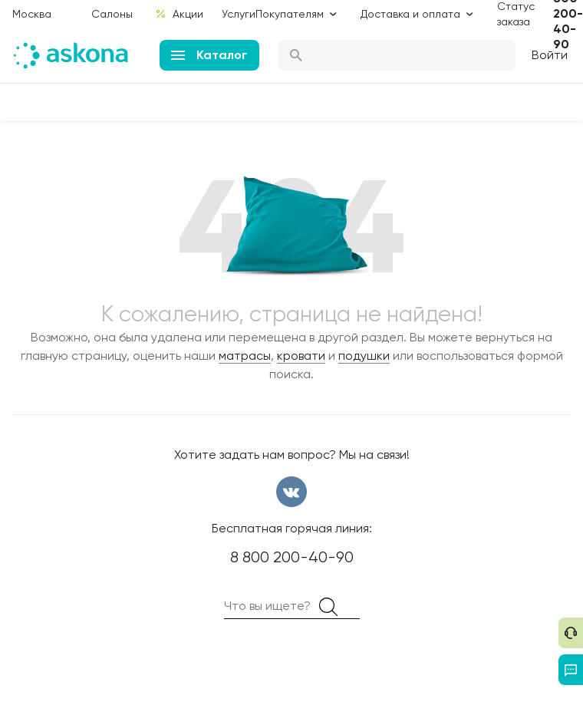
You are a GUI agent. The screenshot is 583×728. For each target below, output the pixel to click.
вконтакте (291, 492)
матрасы (245, 356)
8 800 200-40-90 (292, 557)
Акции (179, 14)
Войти (550, 55)
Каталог (209, 55)
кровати (301, 356)
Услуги (239, 14)
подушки (364, 356)
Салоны (112, 14)
